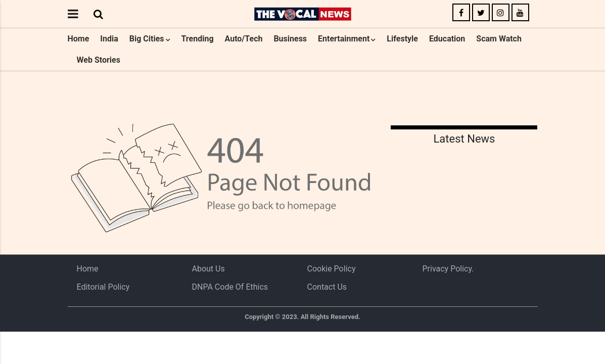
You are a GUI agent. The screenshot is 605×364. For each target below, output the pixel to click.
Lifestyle (402, 39)
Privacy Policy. (448, 269)
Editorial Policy (103, 287)
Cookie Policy (332, 269)
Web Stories (99, 60)
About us (208, 269)
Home (79, 39)
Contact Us (327, 287)
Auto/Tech (244, 39)
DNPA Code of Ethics (230, 287)
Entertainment (344, 39)
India (109, 39)
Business (290, 39)
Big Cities (147, 39)
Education (447, 39)
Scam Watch (499, 39)
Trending (197, 39)
